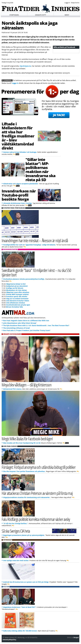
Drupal (76, 637)
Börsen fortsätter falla (14, 307)
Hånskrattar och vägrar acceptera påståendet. (21, 184)
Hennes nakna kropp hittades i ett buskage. (20, 152)
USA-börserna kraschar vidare (17, 301)
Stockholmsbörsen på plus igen (18, 305)
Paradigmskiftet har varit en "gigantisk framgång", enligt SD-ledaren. (29, 245)
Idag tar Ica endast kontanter (17, 299)
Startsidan (14, 15)
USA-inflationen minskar (16, 303)
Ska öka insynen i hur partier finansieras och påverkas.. (24, 471)
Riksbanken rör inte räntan (16, 290)
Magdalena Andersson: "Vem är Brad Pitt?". (20, 607)
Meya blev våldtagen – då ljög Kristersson (27, 385)
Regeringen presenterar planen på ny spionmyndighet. (24, 535)
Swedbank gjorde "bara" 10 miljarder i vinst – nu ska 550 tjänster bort (36, 272)
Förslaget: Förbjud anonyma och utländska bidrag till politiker (39, 467)
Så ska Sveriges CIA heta (16, 531)
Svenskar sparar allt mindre (17, 296)
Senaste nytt (41, 15)
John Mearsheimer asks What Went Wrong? (20, 323)
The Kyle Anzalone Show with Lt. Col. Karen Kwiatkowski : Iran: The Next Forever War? (36, 325)
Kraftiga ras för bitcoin (15, 288)
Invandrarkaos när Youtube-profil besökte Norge (19, 195)
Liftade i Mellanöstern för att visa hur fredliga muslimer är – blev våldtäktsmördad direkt (18, 136)
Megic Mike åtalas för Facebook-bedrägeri (27, 439)
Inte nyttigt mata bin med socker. (16, 560)
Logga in (15, 83)
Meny (67, 15)
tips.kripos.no (25, 66)
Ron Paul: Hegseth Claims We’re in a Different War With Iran (26, 321)
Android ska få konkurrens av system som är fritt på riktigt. (26, 582)
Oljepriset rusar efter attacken (18, 292)
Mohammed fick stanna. (13, 389)
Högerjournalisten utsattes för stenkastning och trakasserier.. (27, 497)
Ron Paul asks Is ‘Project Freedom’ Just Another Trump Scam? (27, 330)
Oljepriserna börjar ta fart (16, 284)
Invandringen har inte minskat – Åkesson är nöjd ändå (35, 240)
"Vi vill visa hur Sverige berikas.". (16, 523)
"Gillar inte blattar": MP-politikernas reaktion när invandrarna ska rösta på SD (40, 170)
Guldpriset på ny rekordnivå (17, 286)
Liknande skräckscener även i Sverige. (18, 203)
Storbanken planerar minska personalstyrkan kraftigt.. (24, 279)
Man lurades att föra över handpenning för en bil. (22, 443)
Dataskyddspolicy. (10, 640)
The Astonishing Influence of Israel (16, 328)
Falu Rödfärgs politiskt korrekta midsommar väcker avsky (36, 519)
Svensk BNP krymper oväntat (17, 294)
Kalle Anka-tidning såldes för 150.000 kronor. (20, 631)
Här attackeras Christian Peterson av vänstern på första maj (37, 493)
